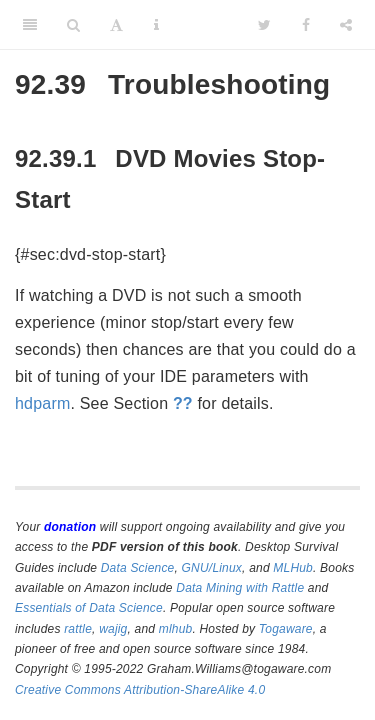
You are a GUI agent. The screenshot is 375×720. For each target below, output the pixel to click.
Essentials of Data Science (89, 608)
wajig (113, 629)
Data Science (138, 568)
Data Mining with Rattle (240, 588)
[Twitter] (264, 25)
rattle (78, 629)
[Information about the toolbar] (156, 25)
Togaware (286, 629)
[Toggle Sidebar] (30, 25)
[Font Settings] (116, 25)
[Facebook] (306, 25)
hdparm (42, 403)
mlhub (176, 629)
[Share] (346, 25)
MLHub (293, 568)
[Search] (73, 25)
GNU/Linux (212, 568)
